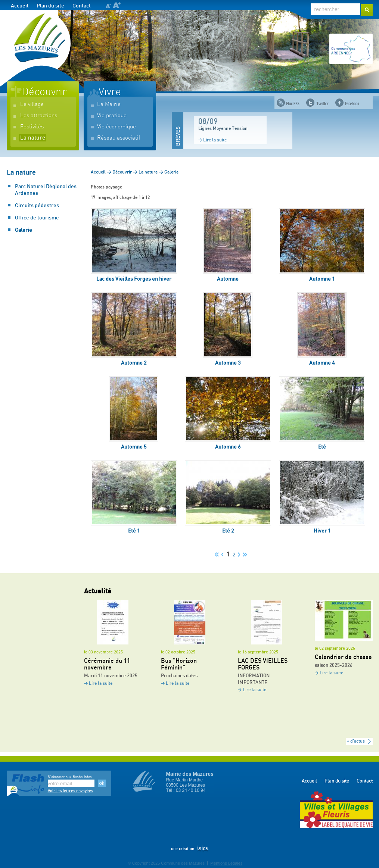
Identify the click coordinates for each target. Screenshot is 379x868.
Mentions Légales (226, 863)
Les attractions (39, 115)
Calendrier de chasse (343, 657)
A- (108, 6)
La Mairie (109, 104)
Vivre (110, 92)
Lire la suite (215, 140)
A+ (117, 5)
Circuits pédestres (37, 206)
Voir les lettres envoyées (70, 791)
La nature (33, 138)
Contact (82, 6)
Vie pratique (112, 115)
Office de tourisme (37, 218)
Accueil (20, 6)
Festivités (32, 127)
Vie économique (117, 127)
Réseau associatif (119, 138)
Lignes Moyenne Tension (223, 128)
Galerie (24, 230)
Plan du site (50, 6)
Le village (32, 104)
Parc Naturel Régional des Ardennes (46, 190)
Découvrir (44, 92)
